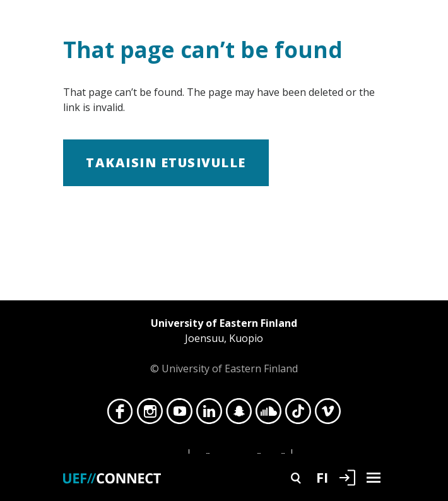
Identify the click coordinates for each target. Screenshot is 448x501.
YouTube (180, 415)
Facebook (120, 415)
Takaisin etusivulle (166, 162)
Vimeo (328, 415)
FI (322, 477)
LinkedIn (209, 415)
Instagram (150, 415)
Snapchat (239, 415)
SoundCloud (268, 415)
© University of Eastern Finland (224, 345)
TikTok (298, 415)
